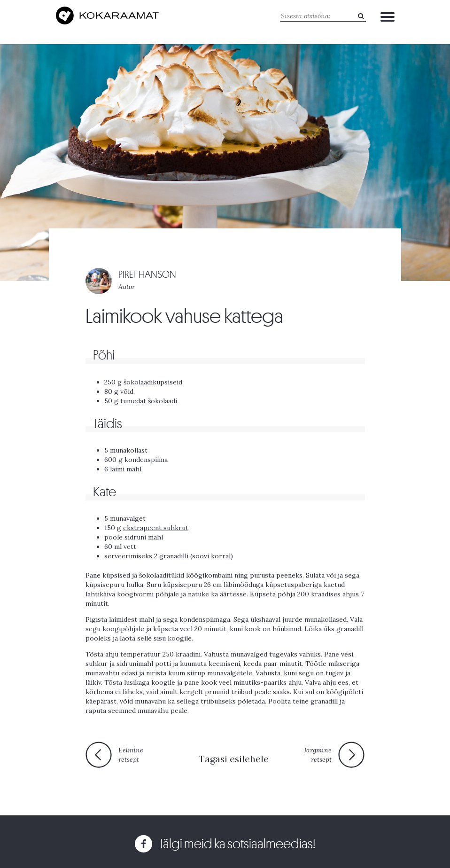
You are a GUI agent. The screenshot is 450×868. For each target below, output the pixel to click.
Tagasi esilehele (234, 759)
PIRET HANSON (147, 275)
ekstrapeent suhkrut (156, 528)
